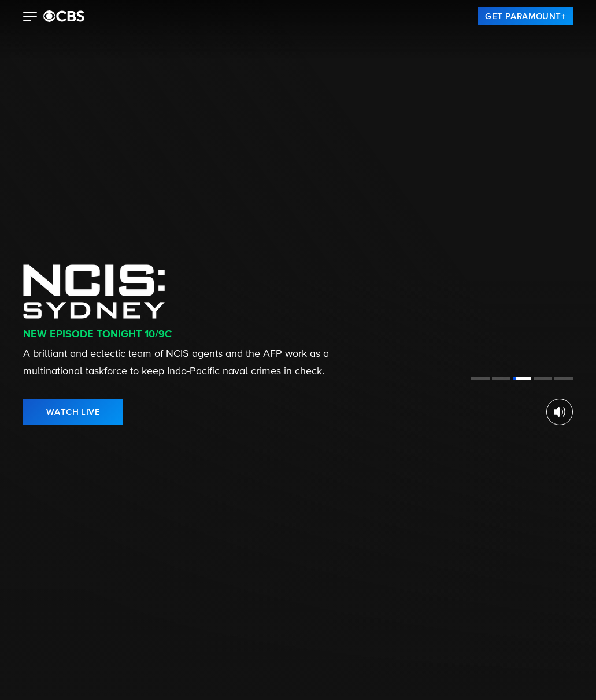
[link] (525, 16)
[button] (30, 18)
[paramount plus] (64, 16)
